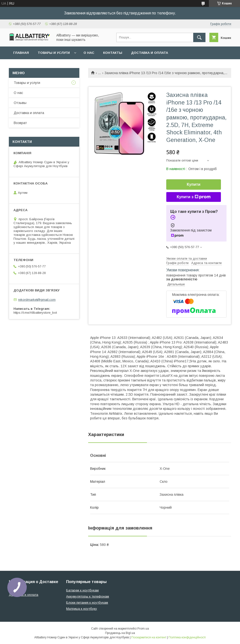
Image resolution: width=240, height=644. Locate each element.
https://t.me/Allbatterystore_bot (35, 313)
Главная (21, 53)
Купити (194, 184)
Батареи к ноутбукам (82, 590)
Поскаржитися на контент (149, 637)
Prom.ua (143, 629)
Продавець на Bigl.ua (120, 633)
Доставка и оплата (150, 53)
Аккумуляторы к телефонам (88, 596)
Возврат (20, 123)
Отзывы (20, 103)
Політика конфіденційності (187, 637)
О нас (89, 53)
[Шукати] (199, 37)
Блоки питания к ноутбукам (87, 603)
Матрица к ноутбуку (82, 609)
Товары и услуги (54, 53)
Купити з (193, 197)
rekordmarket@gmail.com (37, 300)
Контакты (113, 53)
